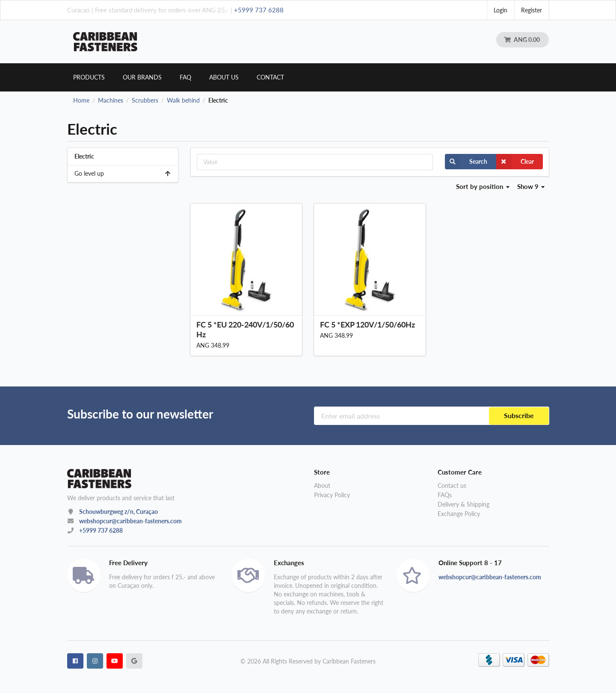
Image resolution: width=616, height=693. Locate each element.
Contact (270, 77)
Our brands (142, 77)
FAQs (445, 495)
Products (89, 77)
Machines (111, 100)
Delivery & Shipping (463, 504)
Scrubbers (145, 100)
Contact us (452, 486)
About (322, 486)
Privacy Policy (332, 495)
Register (532, 10)
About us (224, 77)
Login (500, 10)
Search (466, 162)
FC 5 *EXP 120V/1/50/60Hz (367, 324)
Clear (515, 162)
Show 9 (531, 186)
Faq (185, 77)
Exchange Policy (459, 514)
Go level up (123, 173)
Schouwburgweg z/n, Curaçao (118, 512)
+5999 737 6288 (259, 10)
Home (81, 100)
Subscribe (519, 416)
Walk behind (183, 100)
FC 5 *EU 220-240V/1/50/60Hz (245, 329)
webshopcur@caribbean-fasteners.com (130, 521)
